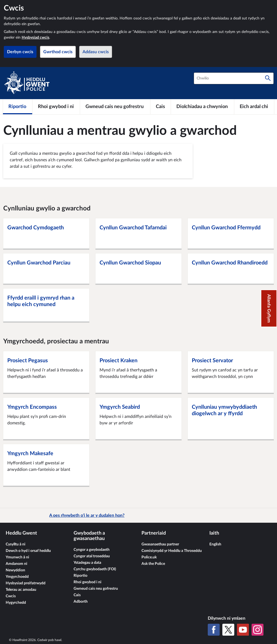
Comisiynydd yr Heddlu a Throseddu (172, 551)
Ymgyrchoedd (17, 577)
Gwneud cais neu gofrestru (96, 589)
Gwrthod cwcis (58, 52)
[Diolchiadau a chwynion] (202, 107)
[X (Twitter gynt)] (228, 630)
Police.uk (149, 557)
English (215, 544)
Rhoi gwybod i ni (88, 582)
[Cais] (161, 107)
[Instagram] (258, 630)
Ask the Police (153, 564)
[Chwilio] (268, 78)
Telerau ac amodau (21, 590)
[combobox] (234, 78)
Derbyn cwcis (20, 52)
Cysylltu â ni (16, 544)
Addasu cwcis (96, 52)
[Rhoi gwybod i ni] (56, 107)
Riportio (80, 576)
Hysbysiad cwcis (35, 38)
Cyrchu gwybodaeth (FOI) (95, 569)
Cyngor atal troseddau (92, 556)
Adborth (81, 602)
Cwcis (11, 596)
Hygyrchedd (16, 603)
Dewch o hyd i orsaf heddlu (28, 551)
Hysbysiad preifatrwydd (26, 583)
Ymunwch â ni (17, 557)
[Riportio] (18, 107)
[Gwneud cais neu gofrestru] (115, 107)
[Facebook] (214, 630)
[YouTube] (243, 630)
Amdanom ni (17, 564)
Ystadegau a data (87, 563)
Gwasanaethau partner (160, 544)
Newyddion (15, 570)
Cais (77, 595)
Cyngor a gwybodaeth (92, 550)
